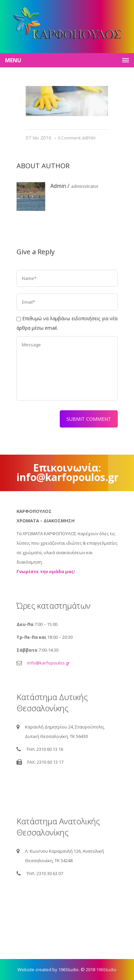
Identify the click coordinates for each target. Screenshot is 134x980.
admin (89, 138)
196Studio (106, 970)
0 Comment (69, 138)
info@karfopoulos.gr (49, 663)
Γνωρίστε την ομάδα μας (45, 571)
